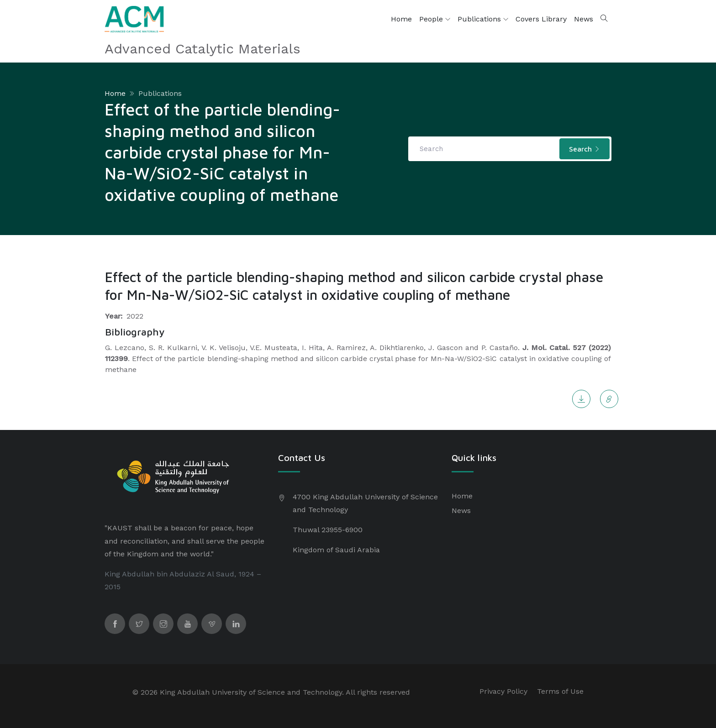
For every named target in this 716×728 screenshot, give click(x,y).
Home (401, 19)
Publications (483, 19)
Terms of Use (560, 691)
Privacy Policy (503, 691)
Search (584, 149)
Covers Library (541, 19)
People (435, 19)
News (584, 19)
